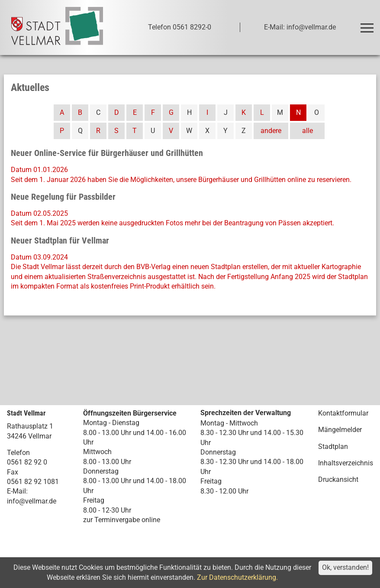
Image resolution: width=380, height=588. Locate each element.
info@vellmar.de (32, 501)
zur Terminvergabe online (122, 520)
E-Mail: (17, 491)
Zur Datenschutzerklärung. (237, 577)
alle (308, 131)
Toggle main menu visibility (369, 24)
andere (271, 131)
